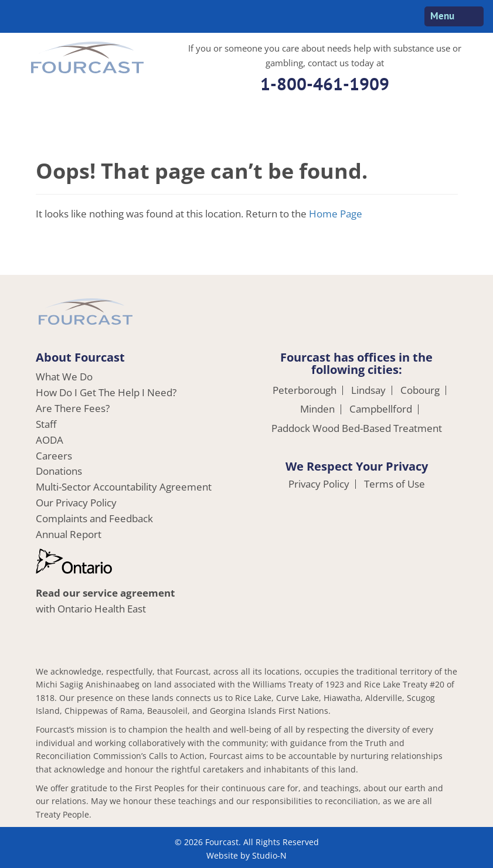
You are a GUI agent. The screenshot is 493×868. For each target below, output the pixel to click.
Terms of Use (395, 484)
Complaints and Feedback (94, 518)
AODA (50, 440)
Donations (59, 471)
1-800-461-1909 (325, 84)
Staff (46, 424)
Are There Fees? (73, 408)
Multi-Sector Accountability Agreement (124, 487)
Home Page (336, 214)
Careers (54, 456)
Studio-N (269, 855)
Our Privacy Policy (76, 503)
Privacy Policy (319, 484)
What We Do (64, 377)
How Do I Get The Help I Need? (106, 392)
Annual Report (69, 534)
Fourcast (87, 59)
